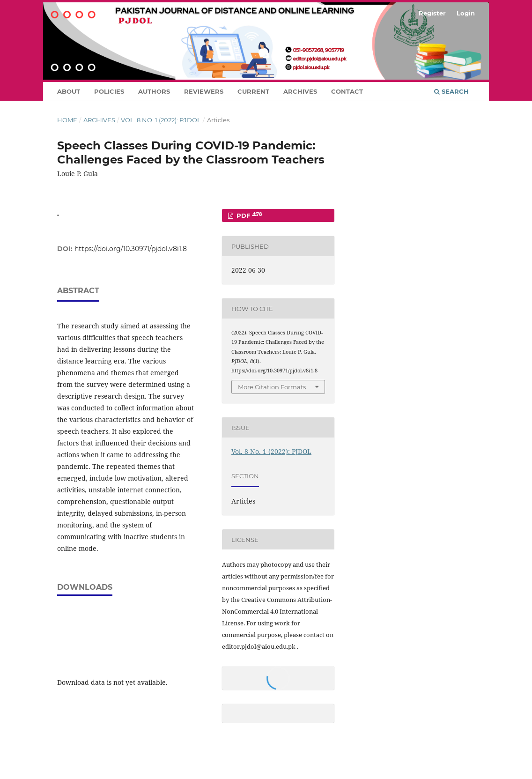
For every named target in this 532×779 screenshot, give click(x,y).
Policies (109, 91)
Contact (347, 91)
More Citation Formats (272, 387)
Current (253, 91)
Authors (154, 91)
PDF (248, 216)
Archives (300, 91)
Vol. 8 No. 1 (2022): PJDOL (161, 120)
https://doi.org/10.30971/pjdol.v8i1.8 (131, 249)
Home (67, 120)
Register (432, 13)
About (69, 91)
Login (466, 13)
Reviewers (204, 91)
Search (451, 91)
